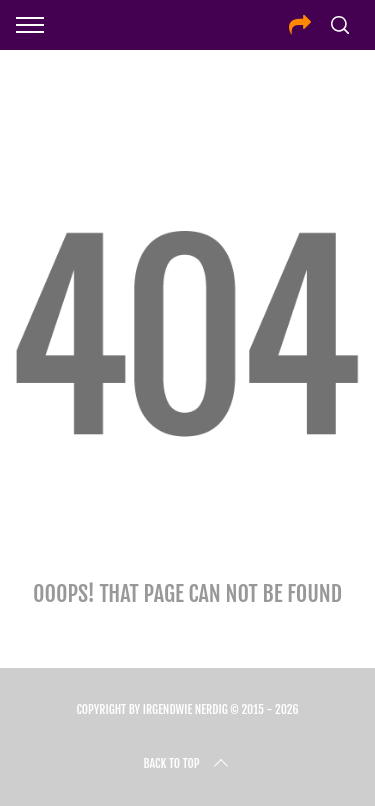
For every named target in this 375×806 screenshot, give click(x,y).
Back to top (187, 764)
